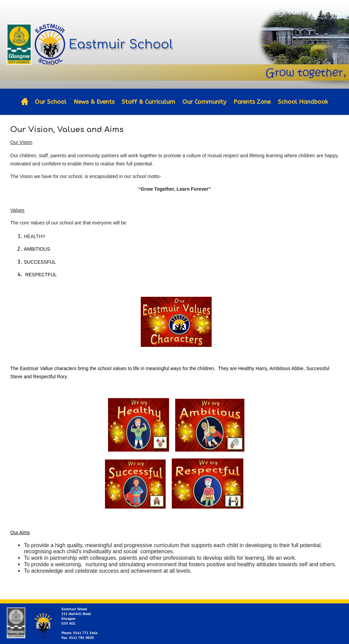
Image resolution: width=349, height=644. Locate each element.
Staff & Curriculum (148, 102)
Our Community (204, 102)
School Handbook (303, 102)
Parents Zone (252, 102)
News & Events (94, 102)
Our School (51, 102)
